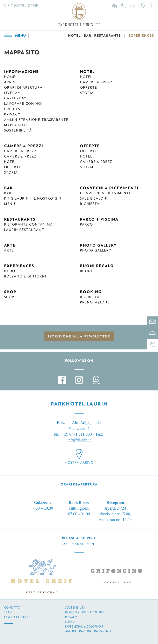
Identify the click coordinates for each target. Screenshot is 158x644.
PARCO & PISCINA (99, 219)
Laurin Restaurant (24, 230)
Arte (9, 250)
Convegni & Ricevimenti (105, 193)
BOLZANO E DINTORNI (25, 276)
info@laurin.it (79, 440)
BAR (87, 36)
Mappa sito (16, 125)
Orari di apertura (23, 88)
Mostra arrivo (79, 462)
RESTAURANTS (107, 36)
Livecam (13, 93)
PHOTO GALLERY (98, 245)
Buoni (86, 271)
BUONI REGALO (97, 266)
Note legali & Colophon (84, 626)
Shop (9, 297)
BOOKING (91, 292)
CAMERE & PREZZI (24, 146)
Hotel (86, 77)
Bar (8, 193)
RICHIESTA (90, 297)
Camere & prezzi (97, 82)
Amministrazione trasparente (36, 120)
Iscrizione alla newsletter (79, 336)
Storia (87, 93)
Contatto (12, 608)
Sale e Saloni (94, 198)
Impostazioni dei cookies (85, 612)
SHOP (10, 292)
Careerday (15, 98)
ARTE (10, 245)
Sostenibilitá (18, 130)
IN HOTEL (13, 271)
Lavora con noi (16, 617)
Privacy (12, 114)
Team (8, 612)
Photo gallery (96, 250)
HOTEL (74, 36)
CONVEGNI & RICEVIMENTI (109, 188)
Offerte (89, 88)
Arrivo (11, 82)
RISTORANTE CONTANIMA (28, 224)
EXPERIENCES (141, 36)
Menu (10, 204)
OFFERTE (90, 146)
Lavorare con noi (23, 104)
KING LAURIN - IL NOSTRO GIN (33, 198)
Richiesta (90, 204)
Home (10, 77)
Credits (12, 109)
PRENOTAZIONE (95, 302)
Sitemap (71, 622)
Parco (87, 224)
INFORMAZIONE (21, 72)
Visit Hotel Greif (21, 6)
